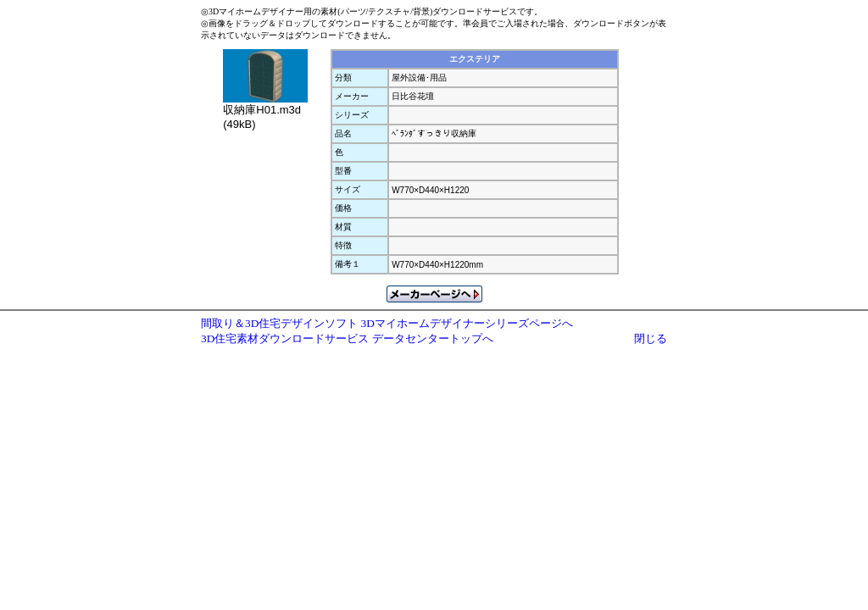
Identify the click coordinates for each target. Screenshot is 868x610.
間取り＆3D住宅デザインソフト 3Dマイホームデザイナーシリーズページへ (387, 323)
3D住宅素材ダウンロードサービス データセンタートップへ (347, 338)
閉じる (651, 338)
